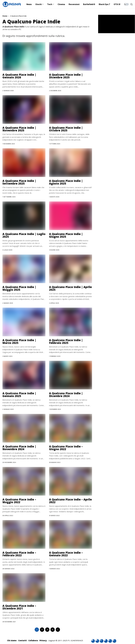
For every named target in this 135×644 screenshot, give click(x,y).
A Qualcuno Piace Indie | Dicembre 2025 (66, 76)
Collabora (33, 640)
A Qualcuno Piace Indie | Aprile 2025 (70, 288)
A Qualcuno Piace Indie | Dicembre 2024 (66, 395)
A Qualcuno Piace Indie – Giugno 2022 (66, 448)
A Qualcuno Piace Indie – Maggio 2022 (19, 501)
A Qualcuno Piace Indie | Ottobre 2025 (66, 129)
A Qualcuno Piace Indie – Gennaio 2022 (66, 554)
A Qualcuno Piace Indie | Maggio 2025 (19, 288)
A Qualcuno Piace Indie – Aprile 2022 (70, 501)
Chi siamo (12, 640)
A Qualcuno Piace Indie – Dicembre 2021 (19, 607)
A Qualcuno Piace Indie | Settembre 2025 (19, 182)
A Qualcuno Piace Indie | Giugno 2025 (66, 235)
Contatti (22, 640)
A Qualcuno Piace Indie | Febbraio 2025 (66, 341)
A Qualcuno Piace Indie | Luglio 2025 (24, 235)
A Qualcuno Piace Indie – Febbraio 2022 (19, 554)
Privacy (43, 640)
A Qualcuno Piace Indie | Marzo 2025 (19, 341)
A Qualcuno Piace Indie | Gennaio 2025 (19, 395)
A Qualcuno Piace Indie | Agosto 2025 (66, 182)
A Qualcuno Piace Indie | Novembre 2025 (19, 129)
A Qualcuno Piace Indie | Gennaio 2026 (19, 76)
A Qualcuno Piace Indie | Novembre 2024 (19, 448)
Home (5, 16)
